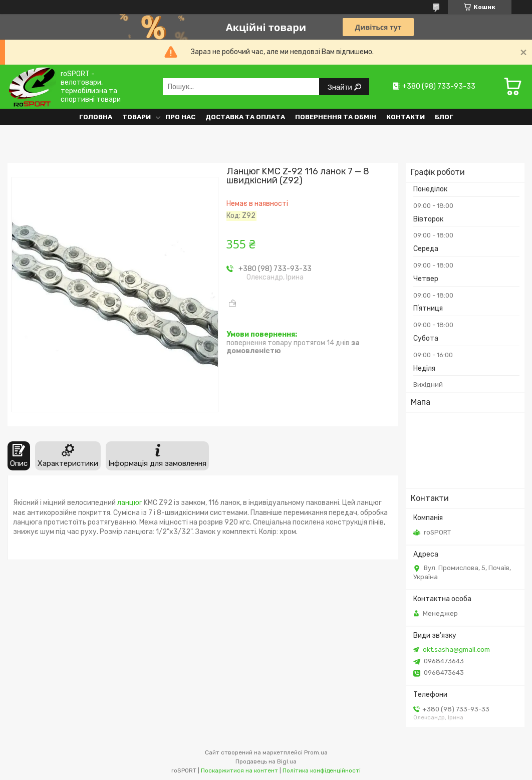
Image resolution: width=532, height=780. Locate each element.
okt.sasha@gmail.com (456, 649)
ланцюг (130, 503)
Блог (444, 117)
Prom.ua (316, 752)
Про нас (180, 117)
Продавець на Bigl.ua (266, 761)
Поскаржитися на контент (239, 770)
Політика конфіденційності (322, 770)
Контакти (406, 117)
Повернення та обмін (336, 117)
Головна (96, 117)
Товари (137, 117)
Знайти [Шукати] (341, 87)
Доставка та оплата (245, 117)
